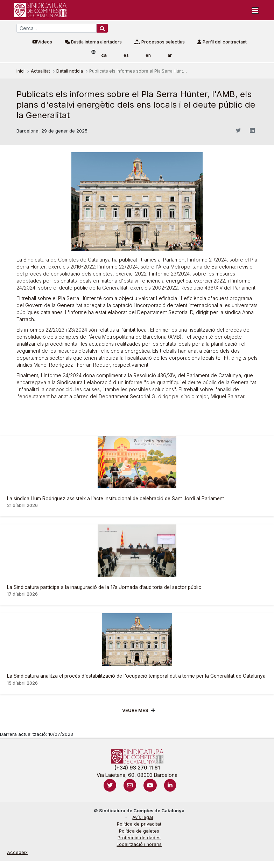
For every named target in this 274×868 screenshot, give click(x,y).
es (126, 55)
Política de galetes (139, 831)
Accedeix (17, 852)
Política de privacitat (139, 824)
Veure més (135, 710)
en (148, 55)
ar (170, 55)
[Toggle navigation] (255, 10)
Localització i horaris (139, 844)
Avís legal (143, 817)
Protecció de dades (139, 838)
